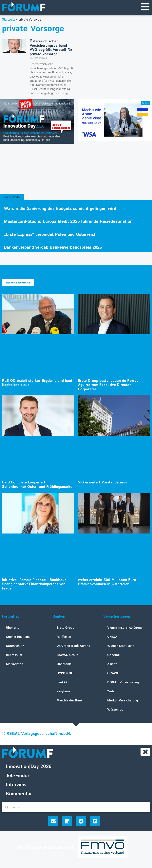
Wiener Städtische (121, 646)
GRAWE (113, 674)
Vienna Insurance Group (125, 628)
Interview (16, 786)
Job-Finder (18, 776)
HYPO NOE (65, 674)
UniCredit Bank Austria (73, 646)
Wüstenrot (115, 710)
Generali (113, 655)
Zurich (112, 692)
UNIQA (112, 637)
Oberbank (64, 665)
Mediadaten (15, 665)
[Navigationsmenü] (145, 7)
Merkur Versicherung (123, 701)
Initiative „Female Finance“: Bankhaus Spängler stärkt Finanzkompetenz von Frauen (34, 585)
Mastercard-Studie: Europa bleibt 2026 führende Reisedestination (68, 222)
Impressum (14, 655)
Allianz (112, 665)
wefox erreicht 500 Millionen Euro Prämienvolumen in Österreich (107, 583)
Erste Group (65, 628)
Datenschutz (15, 646)
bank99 (62, 683)
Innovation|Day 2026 (29, 767)
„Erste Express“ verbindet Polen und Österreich (50, 235)
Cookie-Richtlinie (18, 637)
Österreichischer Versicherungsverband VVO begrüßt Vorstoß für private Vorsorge (51, 48)
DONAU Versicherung (123, 683)
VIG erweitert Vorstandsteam (102, 483)
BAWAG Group (67, 655)
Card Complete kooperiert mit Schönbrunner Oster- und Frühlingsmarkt (37, 485)
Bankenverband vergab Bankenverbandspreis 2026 (53, 248)
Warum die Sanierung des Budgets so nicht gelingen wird (60, 209)
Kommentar (19, 795)
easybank (64, 692)
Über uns (12, 628)
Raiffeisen (64, 637)
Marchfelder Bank (70, 701)
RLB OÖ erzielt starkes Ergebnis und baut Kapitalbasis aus (37, 383)
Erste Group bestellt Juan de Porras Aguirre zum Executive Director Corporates (108, 385)
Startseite (9, 20)
